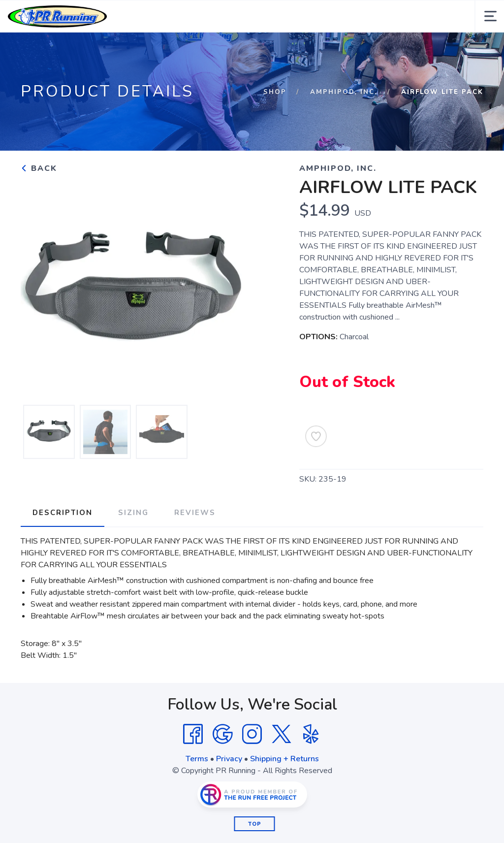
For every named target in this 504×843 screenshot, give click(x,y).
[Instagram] (252, 734)
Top (255, 824)
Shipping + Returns (284, 759)
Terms (197, 759)
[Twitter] (282, 734)
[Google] (222, 734)
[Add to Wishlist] (316, 436)
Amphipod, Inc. (344, 92)
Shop (275, 92)
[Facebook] (193, 734)
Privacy (229, 759)
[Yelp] (311, 734)
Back (39, 168)
